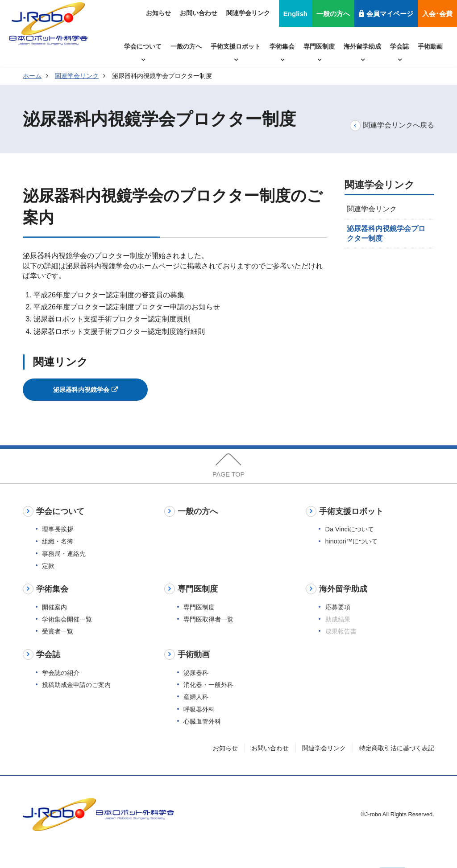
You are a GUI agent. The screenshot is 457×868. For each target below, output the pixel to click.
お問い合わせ (199, 13)
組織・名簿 (58, 556)
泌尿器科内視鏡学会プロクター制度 (386, 233)
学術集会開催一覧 (67, 634)
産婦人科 (196, 712)
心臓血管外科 (202, 736)
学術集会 (282, 46)
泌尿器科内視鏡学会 (85, 392)
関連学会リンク (248, 13)
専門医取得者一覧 (208, 634)
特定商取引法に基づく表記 (397, 762)
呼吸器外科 (199, 724)
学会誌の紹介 (61, 687)
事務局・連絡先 (64, 568)
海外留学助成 (362, 46)
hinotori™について (352, 556)
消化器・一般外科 (208, 699)
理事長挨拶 (58, 543)
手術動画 (430, 46)
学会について (143, 46)
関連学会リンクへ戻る (392, 125)
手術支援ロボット (236, 46)
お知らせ (158, 13)
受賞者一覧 (58, 646)
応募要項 (338, 621)
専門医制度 (319, 46)
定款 (48, 580)
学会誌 (399, 46)
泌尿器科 (196, 687)
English (295, 14)
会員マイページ (386, 14)
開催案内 (54, 621)
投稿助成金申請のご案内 (76, 699)
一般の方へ (333, 14)
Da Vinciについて (350, 543)
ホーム (32, 76)
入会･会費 (437, 14)
